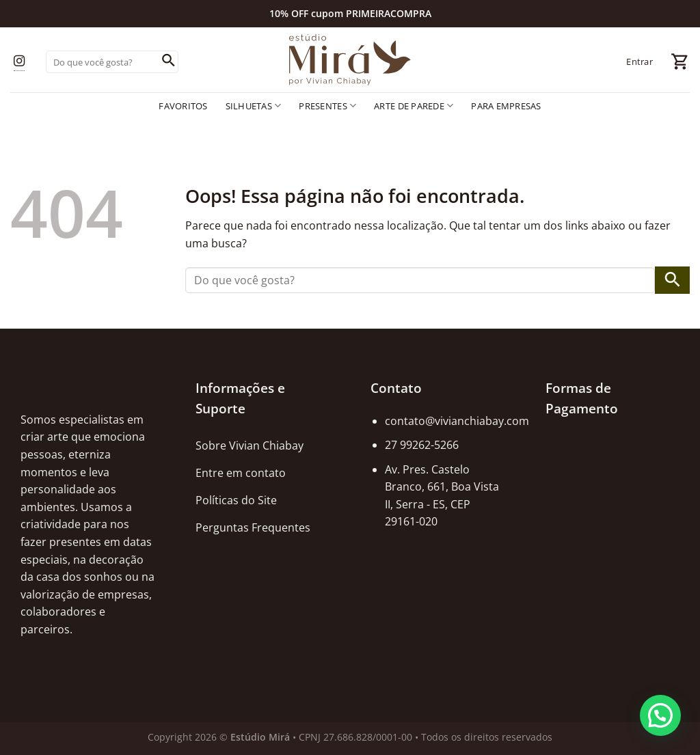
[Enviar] (169, 62)
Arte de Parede (414, 106)
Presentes (327, 106)
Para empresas (506, 106)
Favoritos (183, 106)
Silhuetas (254, 106)
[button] (660, 715)
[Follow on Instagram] (19, 62)
